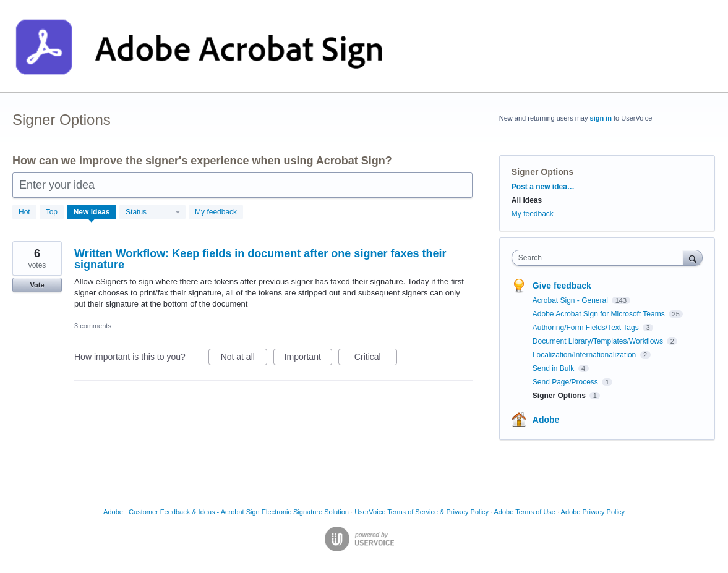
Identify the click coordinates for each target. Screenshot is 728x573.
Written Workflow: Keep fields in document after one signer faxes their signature (260, 259)
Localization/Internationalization (585, 355)
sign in (601, 118)
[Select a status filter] (153, 213)
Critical (376, 359)
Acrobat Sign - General (571, 300)
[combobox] (601, 258)
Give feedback (562, 286)
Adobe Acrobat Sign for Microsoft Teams (600, 314)
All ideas (527, 200)
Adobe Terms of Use (525, 512)
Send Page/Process (566, 382)
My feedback (216, 212)
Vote (37, 285)
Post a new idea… (543, 187)
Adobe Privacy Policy (593, 512)
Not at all (244, 359)
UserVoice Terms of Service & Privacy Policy (422, 512)
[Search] (693, 257)
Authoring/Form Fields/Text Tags (587, 328)
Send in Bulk (555, 368)
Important (308, 359)
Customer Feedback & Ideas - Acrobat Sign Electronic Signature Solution (239, 512)
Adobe (546, 420)
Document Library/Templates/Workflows (599, 341)
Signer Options (560, 396)
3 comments (93, 326)
